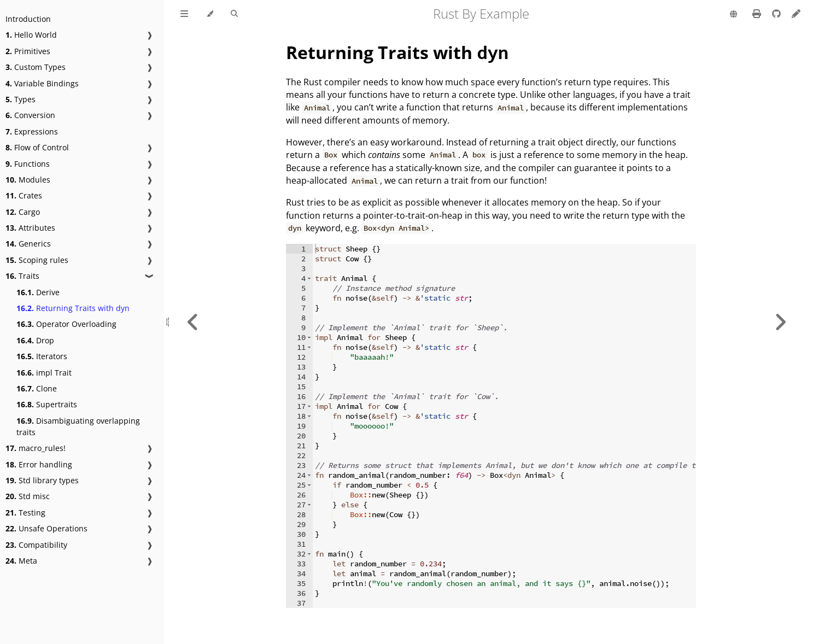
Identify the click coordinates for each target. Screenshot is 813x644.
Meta (21, 561)
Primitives (28, 51)
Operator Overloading (66, 324)
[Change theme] (210, 14)
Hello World (31, 35)
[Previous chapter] (193, 322)
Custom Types (36, 67)
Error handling (39, 464)
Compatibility (36, 545)
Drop (35, 340)
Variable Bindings (42, 83)
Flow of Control (37, 147)
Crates (24, 195)
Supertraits (47, 404)
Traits (22, 276)
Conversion (30, 115)
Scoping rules (37, 260)
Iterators (42, 356)
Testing (25, 513)
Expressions (32, 131)
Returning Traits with (397, 52)
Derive (38, 292)
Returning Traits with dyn (73, 308)
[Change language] (733, 15)
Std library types (42, 480)
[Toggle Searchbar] (234, 14)
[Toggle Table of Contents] (184, 14)
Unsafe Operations (46, 528)
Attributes (30, 228)
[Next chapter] (780, 322)
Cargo (23, 212)
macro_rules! (36, 448)
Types (21, 99)
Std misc (28, 496)
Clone (37, 388)
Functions (28, 164)
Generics (28, 244)
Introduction (28, 19)
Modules (28, 180)
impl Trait (44, 373)
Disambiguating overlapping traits (78, 426)
